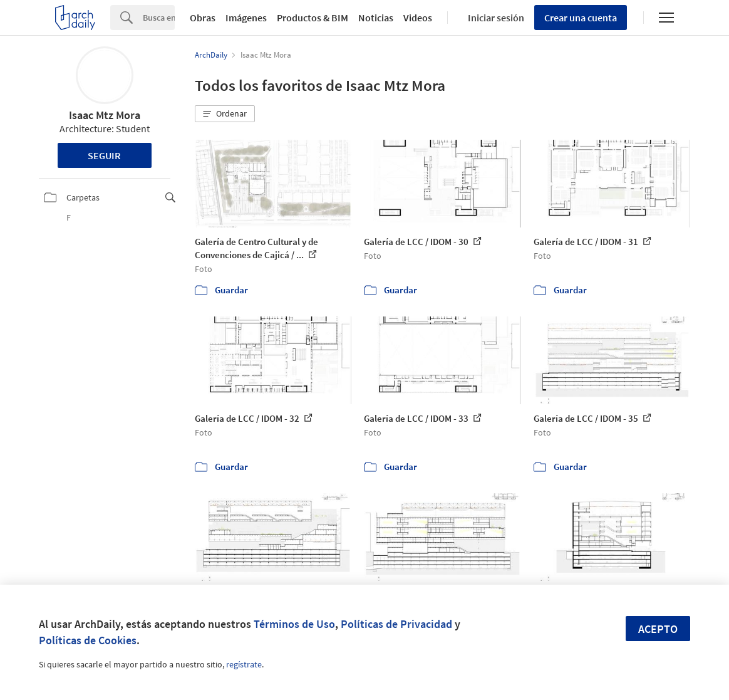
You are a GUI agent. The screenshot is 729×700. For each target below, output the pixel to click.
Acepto (658, 629)
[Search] (159, 18)
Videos (418, 18)
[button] (225, 114)
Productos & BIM (313, 18)
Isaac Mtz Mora (105, 115)
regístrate (244, 664)
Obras (203, 18)
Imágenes (246, 18)
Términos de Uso (294, 624)
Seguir (104, 155)
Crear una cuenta (581, 18)
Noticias (376, 18)
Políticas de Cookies (88, 640)
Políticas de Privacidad (396, 624)
